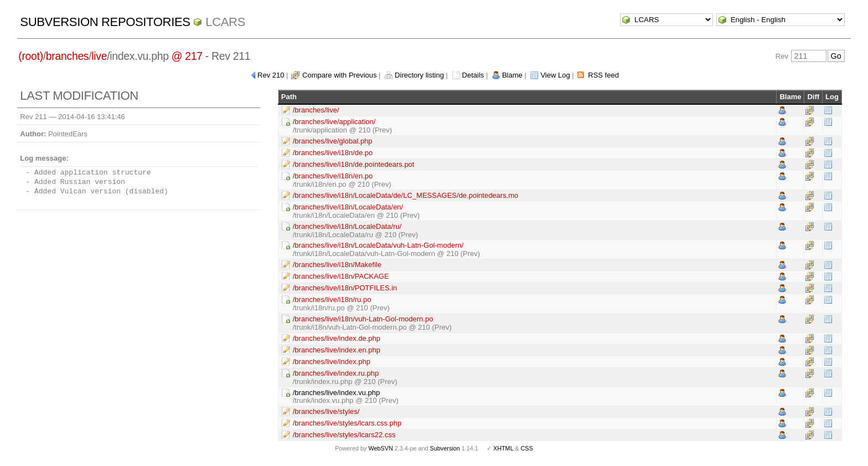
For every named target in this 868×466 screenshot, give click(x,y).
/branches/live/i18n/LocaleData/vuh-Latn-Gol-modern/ (378, 245)
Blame (512, 75)
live (99, 56)
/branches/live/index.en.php (337, 350)
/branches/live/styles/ (326, 411)
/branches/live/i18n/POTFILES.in (345, 288)
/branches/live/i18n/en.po (333, 176)
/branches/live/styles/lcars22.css (344, 435)
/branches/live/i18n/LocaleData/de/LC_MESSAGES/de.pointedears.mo (406, 195)
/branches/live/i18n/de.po (333, 153)
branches (67, 56)
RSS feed (603, 75)
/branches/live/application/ (334, 122)
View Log (555, 75)
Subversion (445, 448)
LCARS (225, 22)
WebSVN (380, 448)
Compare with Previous (339, 75)
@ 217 (187, 56)
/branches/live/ (316, 110)
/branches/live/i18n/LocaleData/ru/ (347, 226)
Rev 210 (271, 75)
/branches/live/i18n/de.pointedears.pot (354, 164)
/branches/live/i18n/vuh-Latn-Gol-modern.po (363, 319)
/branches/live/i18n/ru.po (332, 299)
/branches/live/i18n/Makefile (337, 265)
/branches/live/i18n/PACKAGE (341, 276)
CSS (527, 448)
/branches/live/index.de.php (337, 338)
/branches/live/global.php (333, 141)
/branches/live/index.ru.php (336, 373)
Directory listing (419, 75)
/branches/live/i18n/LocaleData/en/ (348, 207)
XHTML (503, 448)
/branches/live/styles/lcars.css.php (347, 423)
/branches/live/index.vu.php (337, 393)
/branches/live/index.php (332, 362)
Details (473, 75)
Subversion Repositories (105, 22)
